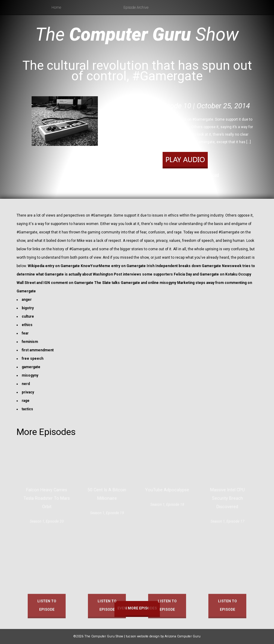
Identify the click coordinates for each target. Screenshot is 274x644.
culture (28, 316)
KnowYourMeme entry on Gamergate (113, 266)
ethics (27, 325)
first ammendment (38, 350)
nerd (26, 384)
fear (25, 333)
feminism (30, 342)
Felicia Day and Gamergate (196, 274)
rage (26, 401)
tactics (27, 409)
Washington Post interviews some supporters (133, 274)
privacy (28, 392)
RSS (209, 183)
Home (56, 8)
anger (27, 300)
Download (211, 175)
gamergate (31, 367)
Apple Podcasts (190, 183)
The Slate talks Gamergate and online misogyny (135, 283)
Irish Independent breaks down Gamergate (184, 266)
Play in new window (184, 175)
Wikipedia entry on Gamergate (54, 266)
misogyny (30, 375)
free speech (33, 359)
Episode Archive (136, 8)
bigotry (28, 308)
